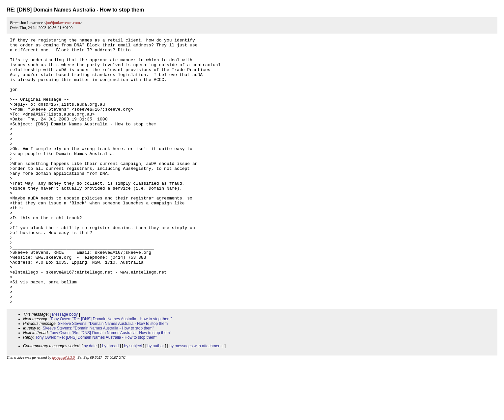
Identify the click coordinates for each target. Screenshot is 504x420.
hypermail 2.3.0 (63, 411)
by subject (133, 399)
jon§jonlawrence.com (63, 23)
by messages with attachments (196, 399)
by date (90, 399)
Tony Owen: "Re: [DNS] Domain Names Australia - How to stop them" (111, 372)
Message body (65, 368)
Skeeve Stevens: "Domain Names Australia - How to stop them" (113, 377)
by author (156, 399)
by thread (110, 399)
